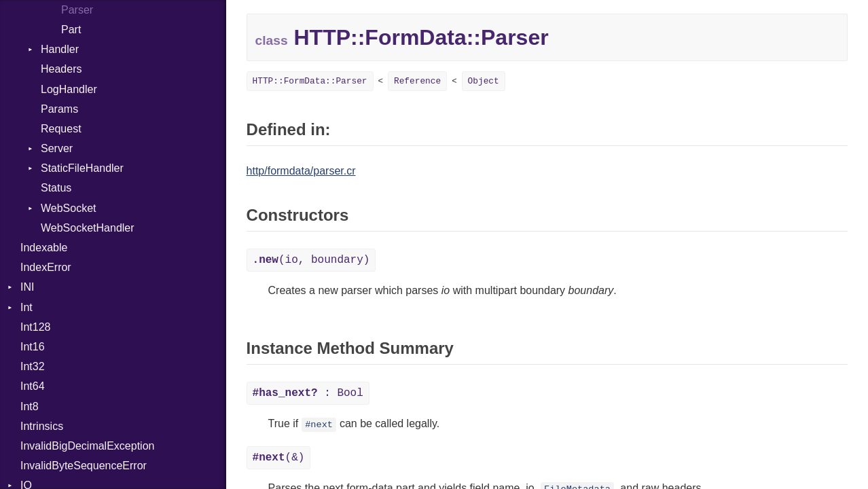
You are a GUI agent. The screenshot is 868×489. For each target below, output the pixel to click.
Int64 (33, 386)
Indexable (44, 248)
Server (57, 148)
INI (27, 287)
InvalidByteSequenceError (84, 466)
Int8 (30, 406)
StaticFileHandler (82, 168)
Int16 (33, 347)
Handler (60, 49)
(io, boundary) (311, 260)
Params (59, 109)
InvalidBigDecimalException (87, 446)
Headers (61, 69)
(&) (279, 458)
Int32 (33, 366)
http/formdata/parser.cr (301, 171)
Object (484, 81)
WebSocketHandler (88, 228)
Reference (417, 81)
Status (56, 188)
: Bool (308, 393)
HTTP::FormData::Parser (310, 81)
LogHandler (69, 89)
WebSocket (69, 208)
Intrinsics (42, 426)
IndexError (46, 267)
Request (61, 129)
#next (319, 425)
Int (26, 307)
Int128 (35, 327)
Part (71, 30)
